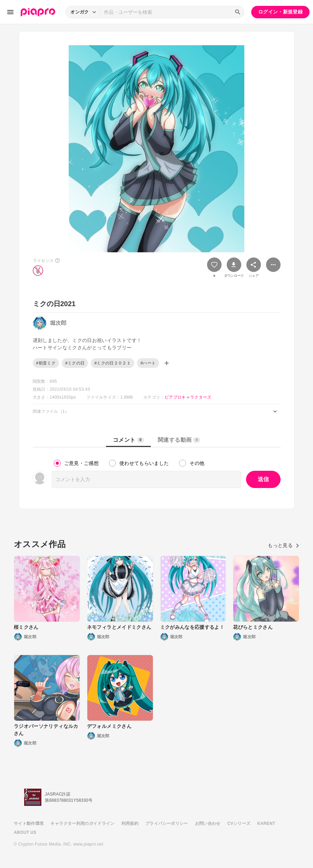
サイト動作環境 (29, 823)
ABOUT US (25, 832)
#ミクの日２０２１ (113, 363)
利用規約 (130, 823)
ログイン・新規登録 (280, 12)
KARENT (266, 823)
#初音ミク (46, 363)
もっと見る (283, 545)
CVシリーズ (239, 823)
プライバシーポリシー (167, 823)
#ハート (148, 363)
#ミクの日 (75, 363)
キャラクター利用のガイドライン (82, 823)
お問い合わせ (208, 823)
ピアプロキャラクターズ (188, 397)
